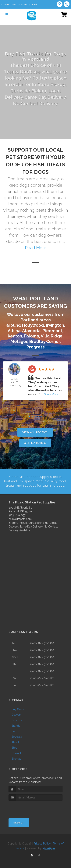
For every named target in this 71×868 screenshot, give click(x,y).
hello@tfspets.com (20, 519)
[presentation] (29, 808)
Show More (51, 394)
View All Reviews (35, 432)
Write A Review (35, 443)
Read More (36, 248)
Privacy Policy (42, 843)
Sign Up (19, 822)
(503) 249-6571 (18, 515)
